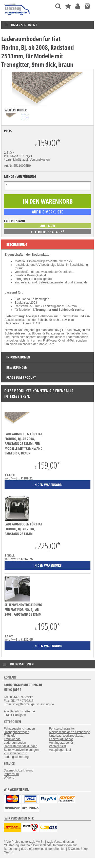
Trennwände (12, 739)
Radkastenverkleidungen (21, 746)
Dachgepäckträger (16, 732)
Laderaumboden (15, 743)
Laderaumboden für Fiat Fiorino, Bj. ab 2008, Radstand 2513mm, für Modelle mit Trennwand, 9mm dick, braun (24, 443)
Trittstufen (11, 736)
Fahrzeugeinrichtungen (19, 729)
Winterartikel (58, 746)
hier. (62, 849)
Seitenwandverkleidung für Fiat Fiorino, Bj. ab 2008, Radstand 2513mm (23, 609)
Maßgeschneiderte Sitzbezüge (70, 732)
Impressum (11, 774)
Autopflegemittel (60, 750)
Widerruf (9, 778)
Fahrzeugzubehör (61, 739)
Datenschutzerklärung (19, 770)
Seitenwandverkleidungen (21, 750)
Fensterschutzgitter (62, 729)
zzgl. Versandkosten (36, 160)
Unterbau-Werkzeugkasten (67, 736)
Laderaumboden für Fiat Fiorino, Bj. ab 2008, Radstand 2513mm (23, 529)
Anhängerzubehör (61, 743)
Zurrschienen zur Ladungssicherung (16, 755)
